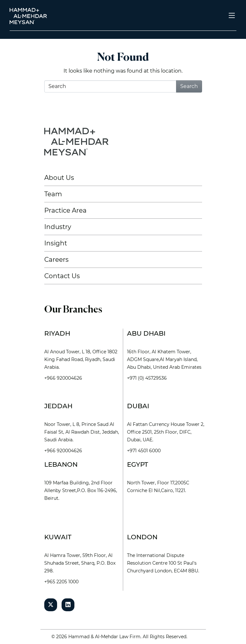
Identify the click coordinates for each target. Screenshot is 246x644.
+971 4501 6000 (144, 451)
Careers (56, 260)
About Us (59, 178)
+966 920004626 (63, 378)
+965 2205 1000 (61, 582)
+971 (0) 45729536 (147, 378)
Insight (56, 243)
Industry (58, 227)
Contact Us (62, 276)
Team (53, 194)
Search (189, 86)
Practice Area (65, 210)
